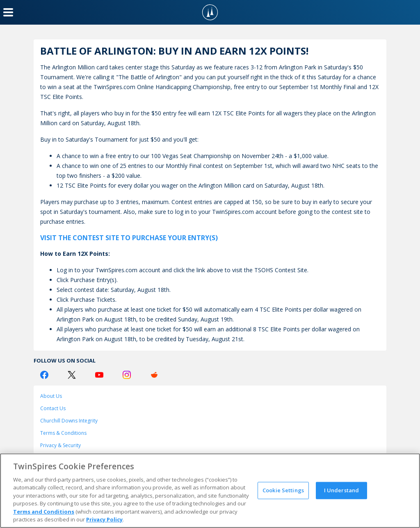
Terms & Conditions (63, 433)
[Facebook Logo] (44, 375)
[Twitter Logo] (72, 375)
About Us (51, 396)
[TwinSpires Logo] (210, 12)
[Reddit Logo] (154, 375)
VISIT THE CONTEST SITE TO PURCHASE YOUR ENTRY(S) (129, 238)
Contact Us (53, 408)
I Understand (342, 490)
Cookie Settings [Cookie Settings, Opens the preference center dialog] (283, 490)
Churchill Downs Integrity (69, 421)
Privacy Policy (104, 519)
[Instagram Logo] (127, 375)
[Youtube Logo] (99, 375)
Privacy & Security (60, 445)
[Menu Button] (8, 12)
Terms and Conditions (44, 512)
